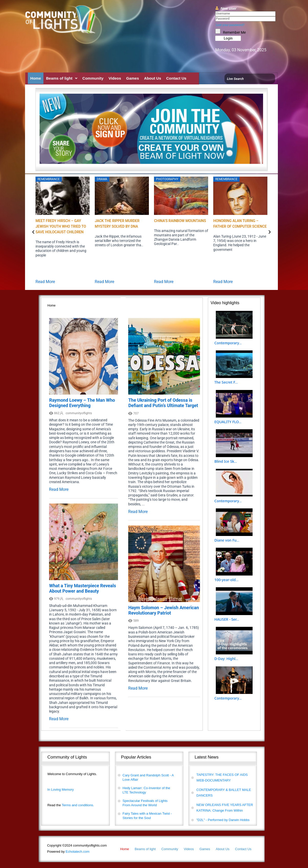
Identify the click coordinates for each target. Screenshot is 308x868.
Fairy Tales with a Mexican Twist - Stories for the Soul (147, 816)
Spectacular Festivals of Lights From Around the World (145, 803)
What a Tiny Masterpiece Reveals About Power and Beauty (82, 588)
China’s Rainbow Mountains (180, 221)
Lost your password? (230, 25)
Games (133, 78)
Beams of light (62, 78)
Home (36, 78)
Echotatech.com (68, 852)
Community (93, 78)
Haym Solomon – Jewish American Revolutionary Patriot (163, 610)
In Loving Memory (60, 790)
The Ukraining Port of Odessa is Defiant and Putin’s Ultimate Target (163, 403)
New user (228, 8)
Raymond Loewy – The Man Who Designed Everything (82, 403)
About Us (153, 78)
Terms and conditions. (71, 805)
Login (228, 38)
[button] (62, 78)
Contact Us (176, 78)
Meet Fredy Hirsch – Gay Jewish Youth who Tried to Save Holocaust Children (61, 226)
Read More (45, 282)
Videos (115, 78)
